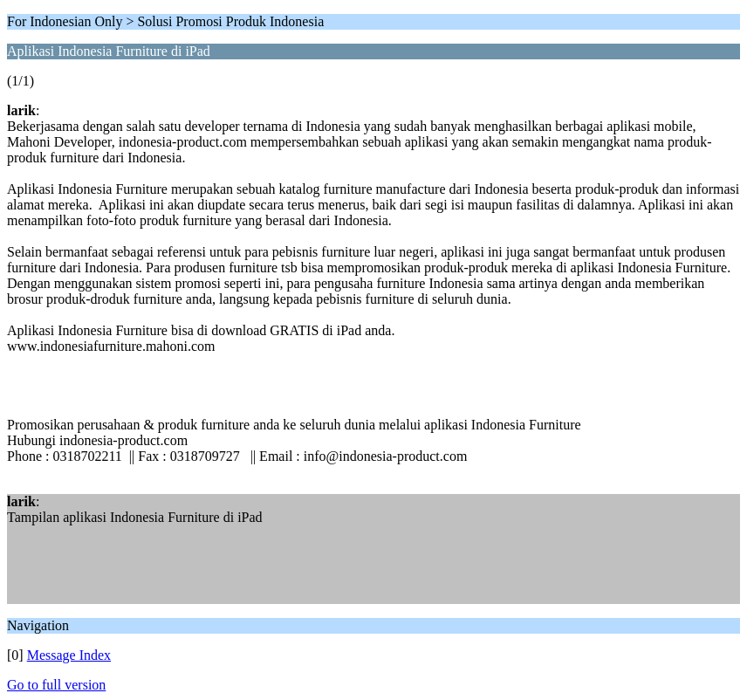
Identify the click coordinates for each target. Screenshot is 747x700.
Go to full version (56, 685)
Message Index (69, 655)
